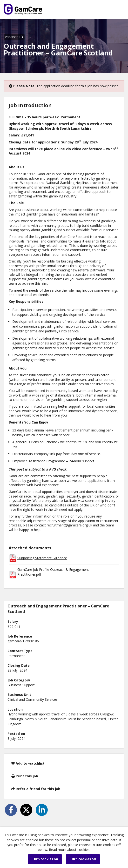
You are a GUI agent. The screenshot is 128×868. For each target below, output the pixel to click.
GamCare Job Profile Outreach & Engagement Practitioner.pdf (53, 572)
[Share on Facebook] (11, 810)
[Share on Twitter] (26, 810)
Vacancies (14, 37)
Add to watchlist (28, 763)
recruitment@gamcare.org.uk (69, 525)
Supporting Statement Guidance (42, 558)
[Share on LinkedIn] (42, 810)
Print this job (25, 776)
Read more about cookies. (70, 850)
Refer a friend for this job (36, 789)
